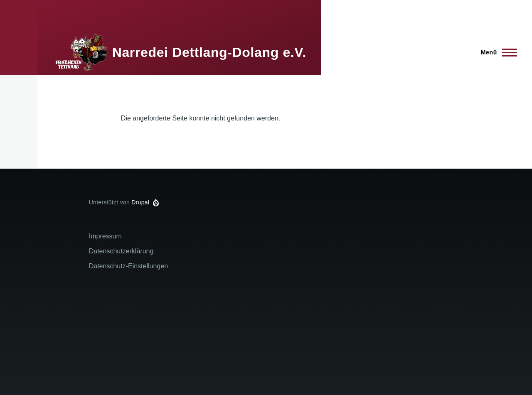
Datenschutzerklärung (121, 251)
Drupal (140, 202)
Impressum (105, 236)
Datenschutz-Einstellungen (128, 266)
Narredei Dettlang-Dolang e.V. (209, 52)
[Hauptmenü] (496, 52)
